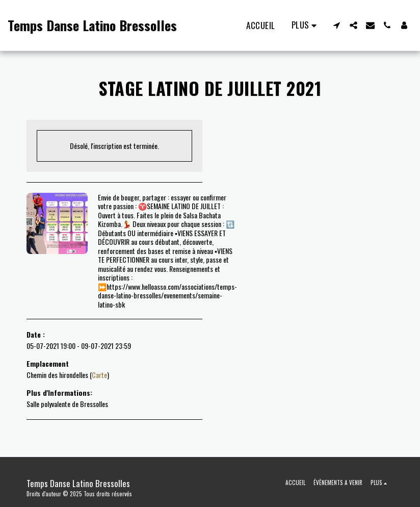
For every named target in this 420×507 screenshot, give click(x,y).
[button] (337, 25)
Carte (99, 375)
